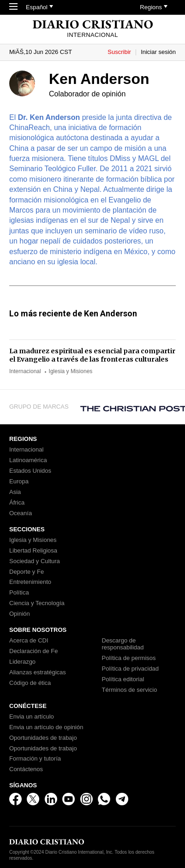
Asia (15, 492)
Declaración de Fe (34, 651)
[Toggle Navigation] (13, 7)
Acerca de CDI (29, 641)
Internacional (25, 371)
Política (19, 593)
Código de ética (30, 683)
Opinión (20, 614)
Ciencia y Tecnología (37, 603)
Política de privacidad (131, 669)
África (17, 503)
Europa (19, 482)
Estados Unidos (30, 471)
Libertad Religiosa (33, 551)
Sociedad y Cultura (35, 561)
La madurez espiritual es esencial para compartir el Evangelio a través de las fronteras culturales (92, 355)
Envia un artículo (32, 717)
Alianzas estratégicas (38, 672)
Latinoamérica (28, 460)
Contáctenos (26, 769)
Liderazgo (22, 662)
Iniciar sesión (158, 52)
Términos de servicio (130, 690)
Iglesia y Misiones (71, 371)
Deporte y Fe (27, 572)
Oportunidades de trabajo (43, 738)
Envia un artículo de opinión (46, 727)
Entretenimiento (30, 582)
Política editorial (123, 679)
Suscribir (119, 52)
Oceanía (21, 513)
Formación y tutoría (35, 759)
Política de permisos (129, 658)
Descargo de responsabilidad (123, 644)
